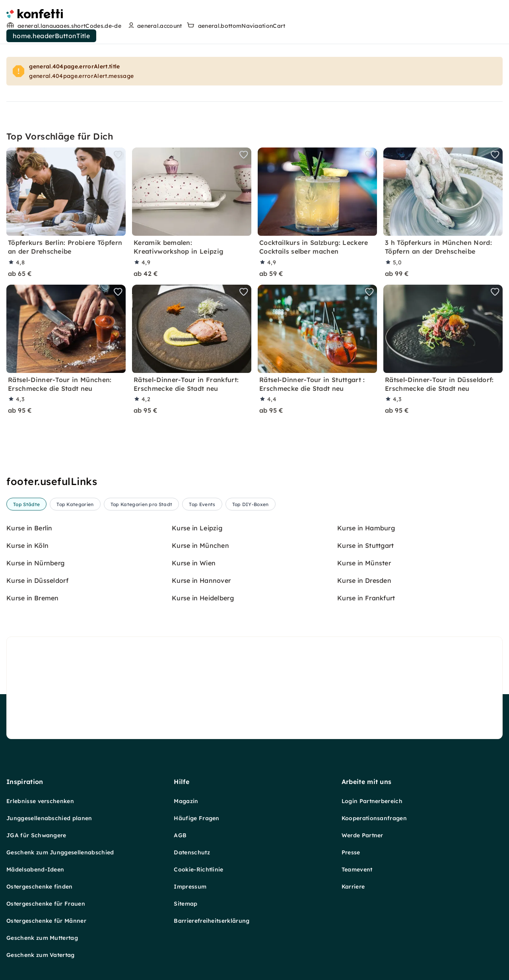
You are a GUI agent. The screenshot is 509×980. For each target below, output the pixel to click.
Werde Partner (362, 771)
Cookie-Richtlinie (198, 805)
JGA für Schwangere (36, 771)
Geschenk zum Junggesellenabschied (60, 788)
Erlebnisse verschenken (40, 737)
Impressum (190, 822)
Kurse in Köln (27, 545)
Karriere (353, 822)
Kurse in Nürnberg (35, 563)
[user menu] (154, 26)
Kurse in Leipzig (197, 528)
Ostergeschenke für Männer (46, 856)
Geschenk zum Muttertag (42, 873)
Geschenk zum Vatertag (41, 891)
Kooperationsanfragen (374, 754)
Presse (351, 788)
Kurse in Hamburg (366, 528)
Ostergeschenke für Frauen (46, 839)
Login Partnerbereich (372, 737)
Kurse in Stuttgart (366, 545)
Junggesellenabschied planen (49, 754)
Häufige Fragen (196, 754)
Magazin (186, 737)
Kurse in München (200, 545)
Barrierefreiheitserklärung (212, 856)
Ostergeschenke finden (40, 822)
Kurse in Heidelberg (203, 598)
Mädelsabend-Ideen (35, 805)
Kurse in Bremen (33, 598)
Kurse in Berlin (29, 528)
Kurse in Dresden (364, 580)
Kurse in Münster (364, 563)
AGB (180, 771)
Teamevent (357, 805)
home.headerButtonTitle (51, 36)
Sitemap (186, 839)
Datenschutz (192, 788)
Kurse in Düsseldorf (37, 580)
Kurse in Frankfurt (366, 598)
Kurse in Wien (194, 563)
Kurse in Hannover (201, 580)
